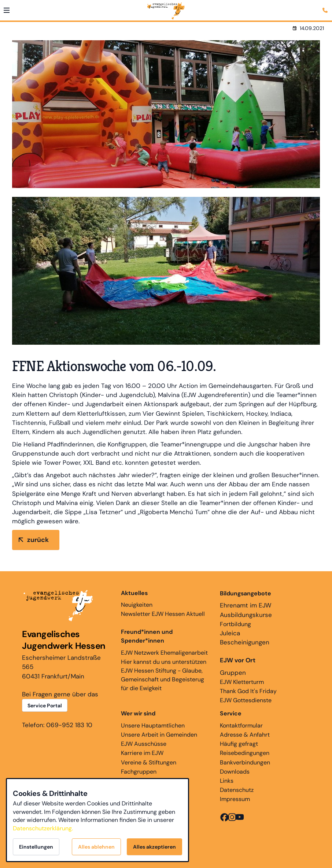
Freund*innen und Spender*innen (147, 636)
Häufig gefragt (239, 744)
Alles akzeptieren (154, 847)
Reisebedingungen (245, 753)
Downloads (235, 772)
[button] (7, 10)
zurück (38, 540)
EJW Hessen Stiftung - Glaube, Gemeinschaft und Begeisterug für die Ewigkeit (163, 679)
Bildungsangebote (246, 593)
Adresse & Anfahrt (245, 735)
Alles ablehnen (96, 847)
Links (227, 781)
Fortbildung (235, 624)
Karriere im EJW (142, 753)
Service (231, 713)
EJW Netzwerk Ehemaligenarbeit (164, 653)
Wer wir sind (138, 713)
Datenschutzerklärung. (43, 828)
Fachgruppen (139, 772)
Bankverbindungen (245, 762)
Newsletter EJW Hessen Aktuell (163, 614)
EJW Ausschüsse (144, 744)
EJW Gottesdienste (246, 700)
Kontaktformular (241, 725)
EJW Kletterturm (242, 682)
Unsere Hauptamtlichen (153, 725)
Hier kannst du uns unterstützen (164, 662)
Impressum (235, 799)
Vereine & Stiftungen (149, 762)
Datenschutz (237, 790)
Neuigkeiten (137, 599)
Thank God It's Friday (248, 691)
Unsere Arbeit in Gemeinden (159, 735)
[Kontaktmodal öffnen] (326, 6)
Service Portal (45, 706)
